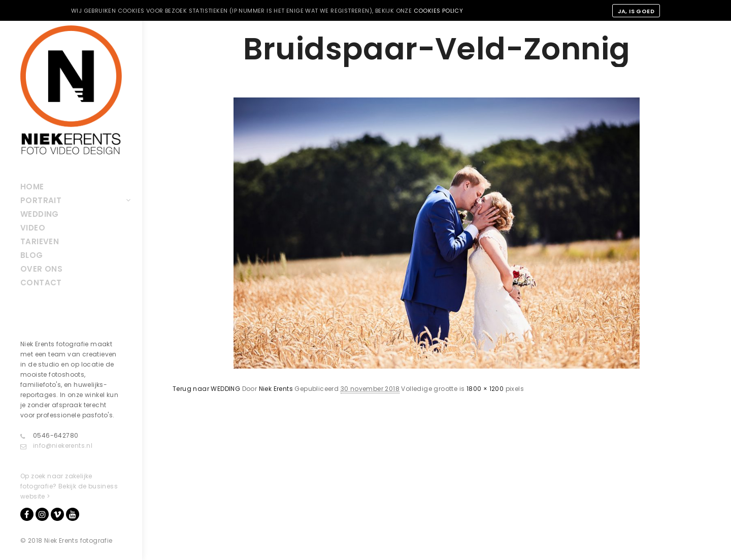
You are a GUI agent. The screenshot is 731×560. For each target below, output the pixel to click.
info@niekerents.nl (56, 446)
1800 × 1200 (485, 389)
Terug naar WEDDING (206, 389)
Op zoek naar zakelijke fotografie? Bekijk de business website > (69, 486)
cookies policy (439, 11)
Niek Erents (276, 389)
